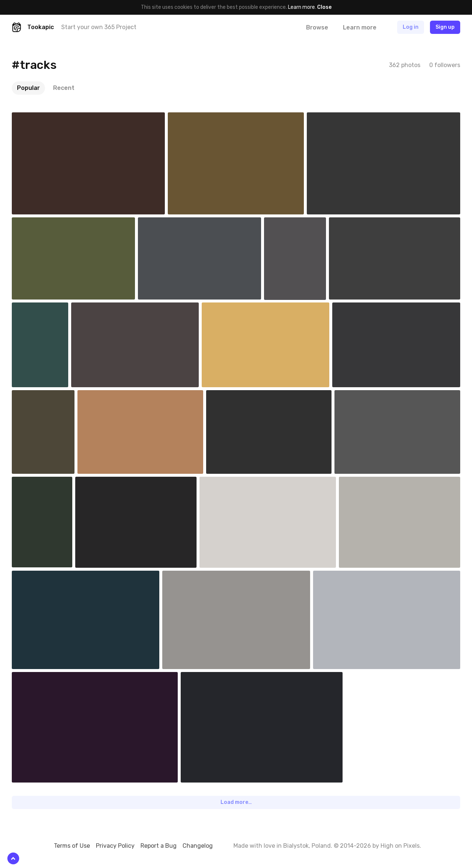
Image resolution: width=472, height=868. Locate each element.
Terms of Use (72, 846)
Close (324, 7)
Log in (411, 27)
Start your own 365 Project (99, 27)
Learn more (301, 7)
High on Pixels (400, 846)
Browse (317, 27)
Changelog (198, 846)
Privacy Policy (115, 846)
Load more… (236, 802)
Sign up (445, 27)
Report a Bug (159, 846)
